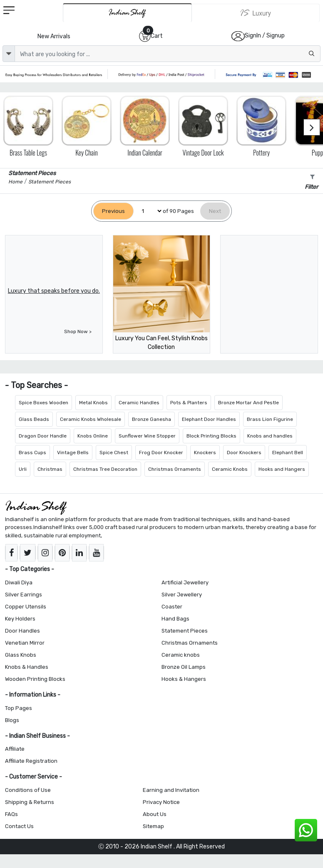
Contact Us (19, 826)
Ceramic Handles (139, 403)
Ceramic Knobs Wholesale (91, 419)
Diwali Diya (19, 582)
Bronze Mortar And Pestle (248, 403)
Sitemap (153, 826)
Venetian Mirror (25, 643)
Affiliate (15, 749)
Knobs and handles (270, 436)
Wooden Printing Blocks (35, 679)
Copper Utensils (26, 607)
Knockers (205, 453)
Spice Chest (114, 453)
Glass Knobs (21, 655)
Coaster (172, 607)
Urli (23, 469)
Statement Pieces (185, 631)
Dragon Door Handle (43, 436)
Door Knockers (244, 453)
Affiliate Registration (31, 761)
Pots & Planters (189, 403)
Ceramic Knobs (230, 469)
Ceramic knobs (181, 655)
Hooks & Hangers (184, 679)
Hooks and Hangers (282, 469)
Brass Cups (32, 453)
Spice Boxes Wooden (43, 403)
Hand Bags (175, 619)
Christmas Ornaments (175, 469)
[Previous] (113, 211)
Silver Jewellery (182, 595)
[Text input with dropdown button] (168, 54)
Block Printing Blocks (211, 436)
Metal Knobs (93, 403)
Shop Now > (78, 331)
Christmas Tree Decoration (105, 469)
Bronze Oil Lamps (184, 667)
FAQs (11, 814)
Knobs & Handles (27, 667)
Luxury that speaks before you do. (54, 291)
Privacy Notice (161, 802)
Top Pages (19, 708)
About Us (155, 814)
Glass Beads (34, 419)
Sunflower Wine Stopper (147, 436)
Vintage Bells (73, 453)
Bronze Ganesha (152, 419)
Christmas (50, 469)
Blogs (12, 720)
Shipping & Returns (30, 802)
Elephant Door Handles (209, 419)
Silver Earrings (24, 595)
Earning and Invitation (171, 790)
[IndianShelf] (127, 13)
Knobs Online (93, 436)
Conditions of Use (28, 790)
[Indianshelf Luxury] (256, 13)
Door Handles (22, 631)
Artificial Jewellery (185, 582)
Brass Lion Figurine (270, 419)
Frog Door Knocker (161, 453)
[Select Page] (148, 211)
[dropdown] (9, 54)
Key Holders (20, 619)
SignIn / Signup (265, 36)
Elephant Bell (288, 453)
